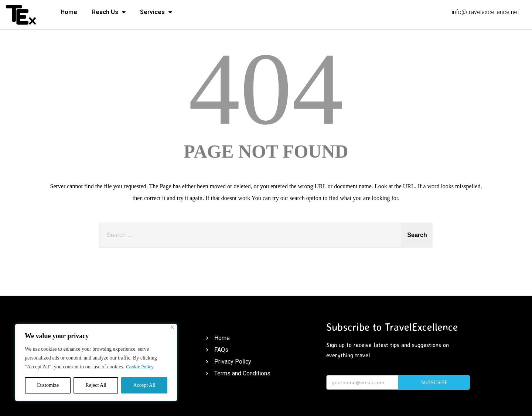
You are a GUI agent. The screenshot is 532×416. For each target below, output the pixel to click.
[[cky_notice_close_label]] (172, 327)
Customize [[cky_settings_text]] (48, 385)
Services (156, 12)
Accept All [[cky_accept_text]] (144, 385)
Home (69, 12)
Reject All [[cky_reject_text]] (96, 385)
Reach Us (109, 12)
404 (266, 89)
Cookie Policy (141, 367)
